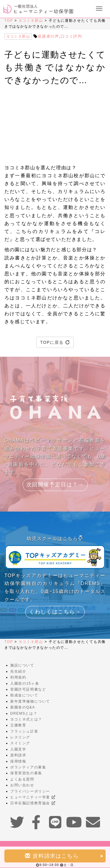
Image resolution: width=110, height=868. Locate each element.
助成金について (24, 695)
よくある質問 (22, 779)
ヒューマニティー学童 (33, 797)
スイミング (20, 743)
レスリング (20, 737)
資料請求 (18, 755)
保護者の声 (48, 36)
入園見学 (18, 749)
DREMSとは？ (24, 713)
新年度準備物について (30, 701)
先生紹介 (18, 671)
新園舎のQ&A (23, 707)
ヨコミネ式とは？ (26, 719)
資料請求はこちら (64, 856)
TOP (9, 21)
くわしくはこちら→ (55, 612)
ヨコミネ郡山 (31, 21)
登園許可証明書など (28, 689)
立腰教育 (18, 725)
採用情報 (18, 761)
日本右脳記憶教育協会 (33, 803)
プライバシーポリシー (30, 791)
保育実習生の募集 (26, 773)
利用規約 (18, 677)
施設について (22, 665)
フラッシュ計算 (24, 731)
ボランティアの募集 (28, 767)
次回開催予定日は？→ (55, 485)
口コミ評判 (71, 36)
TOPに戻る (55, 342)
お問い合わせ (22, 785)
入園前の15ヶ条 (25, 683)
